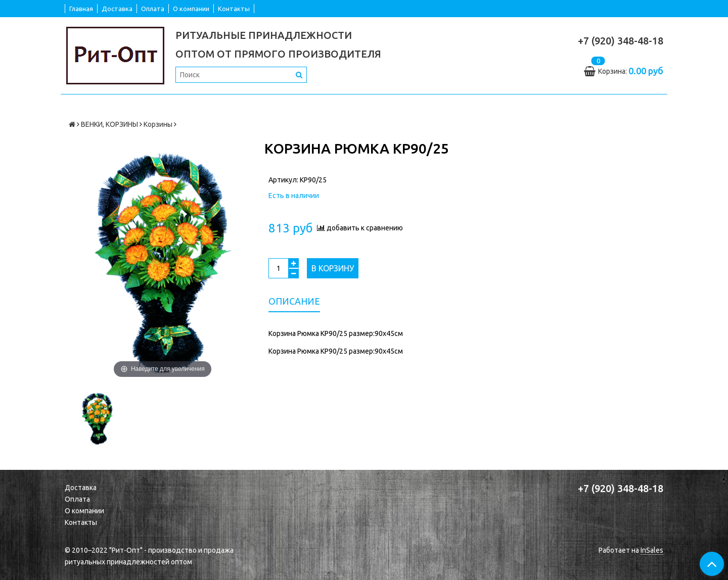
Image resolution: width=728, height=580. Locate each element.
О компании (191, 9)
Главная (81, 9)
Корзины (158, 124)
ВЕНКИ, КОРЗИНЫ (109, 124)
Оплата (153, 9)
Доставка (117, 9)
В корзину (333, 268)
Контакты (234, 9)
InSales (652, 550)
